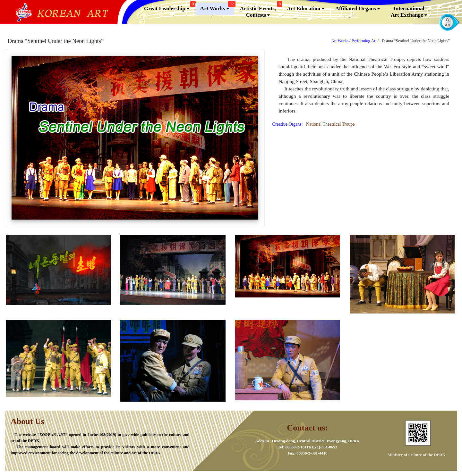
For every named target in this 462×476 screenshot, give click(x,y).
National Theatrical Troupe (329, 124)
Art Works (217, 7)
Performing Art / (366, 41)
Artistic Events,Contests (260, 10)
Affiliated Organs (358, 9)
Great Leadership (169, 7)
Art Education (306, 9)
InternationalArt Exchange (409, 12)
